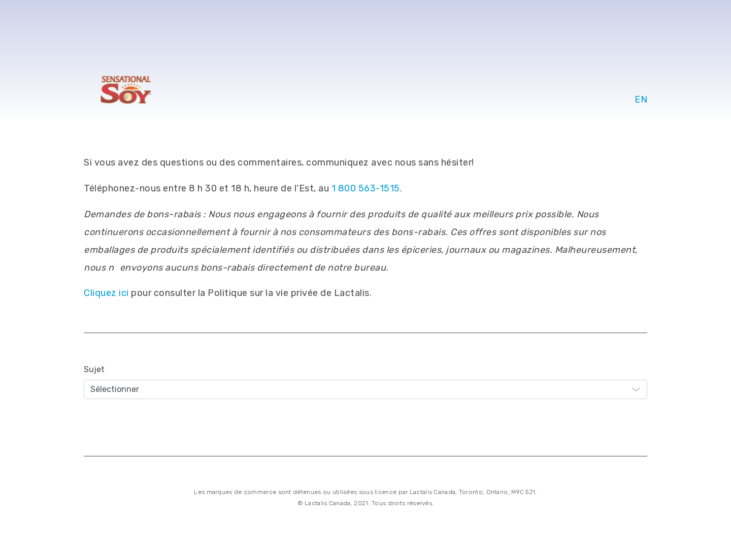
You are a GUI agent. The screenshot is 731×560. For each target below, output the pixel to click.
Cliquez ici (106, 293)
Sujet (94, 369)
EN (641, 100)
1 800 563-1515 (366, 188)
